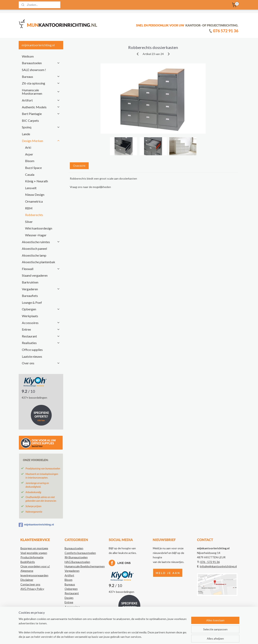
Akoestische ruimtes (41, 242)
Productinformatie (32, 557)
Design (69, 598)
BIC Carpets (30, 120)
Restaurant (41, 336)
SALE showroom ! (34, 70)
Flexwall (41, 269)
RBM (29, 208)
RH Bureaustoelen (76, 557)
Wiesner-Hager (36, 235)
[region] (103, 628)
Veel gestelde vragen (34, 553)
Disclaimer (27, 580)
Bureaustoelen (41, 63)
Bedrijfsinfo (28, 562)
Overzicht (79, 166)
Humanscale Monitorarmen (41, 92)
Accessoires (41, 323)
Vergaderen (41, 289)
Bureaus (41, 77)
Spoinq (41, 127)
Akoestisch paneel (34, 248)
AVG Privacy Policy (32, 589)
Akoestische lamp (34, 255)
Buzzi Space (33, 168)
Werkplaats (30, 316)
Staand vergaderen (35, 275)
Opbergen (41, 309)
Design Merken (41, 141)
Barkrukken (30, 282)
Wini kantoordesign (39, 228)
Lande (26, 134)
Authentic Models (41, 107)
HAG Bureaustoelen (77, 562)
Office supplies (32, 350)
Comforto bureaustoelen (80, 553)
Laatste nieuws (32, 356)
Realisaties (41, 343)
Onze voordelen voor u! (35, 566)
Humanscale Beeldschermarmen (85, 566)
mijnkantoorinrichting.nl (36, 525)
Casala (30, 174)
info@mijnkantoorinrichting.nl (218, 566)
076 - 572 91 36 (210, 562)
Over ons (41, 363)
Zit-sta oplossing (41, 83)
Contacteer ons (30, 584)
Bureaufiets (30, 296)
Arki (28, 147)
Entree (41, 329)
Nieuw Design (35, 195)
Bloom (30, 161)
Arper (29, 154)
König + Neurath (37, 181)
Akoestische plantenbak (39, 262)
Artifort (41, 100)
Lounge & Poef (32, 302)
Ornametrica (34, 201)
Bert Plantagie (41, 114)
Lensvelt (31, 188)
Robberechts (34, 215)
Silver (29, 222)
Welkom (28, 56)
